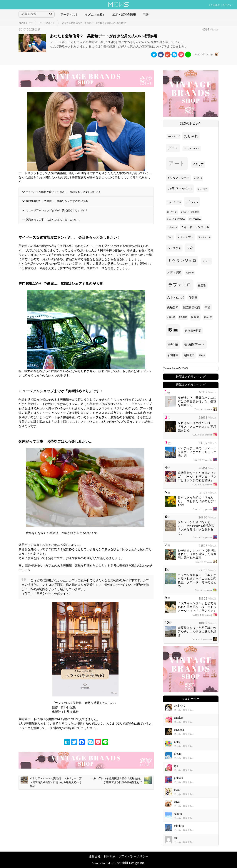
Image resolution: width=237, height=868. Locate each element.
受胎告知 (173, 307)
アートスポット (47, 23)
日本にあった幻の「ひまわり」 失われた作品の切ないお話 (197, 501)
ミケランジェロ (182, 261)
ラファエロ (180, 285)
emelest (205, 435)
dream (178, 754)
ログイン (227, 5)
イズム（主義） (95, 15)
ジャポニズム (195, 219)
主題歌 (202, 285)
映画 (173, 330)
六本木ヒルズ (176, 298)
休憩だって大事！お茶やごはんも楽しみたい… (53, 220)
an (175, 838)
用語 (146, 15)
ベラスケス (174, 248)
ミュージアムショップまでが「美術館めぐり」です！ (57, 210)
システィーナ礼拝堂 (190, 212)
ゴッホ (192, 202)
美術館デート (195, 344)
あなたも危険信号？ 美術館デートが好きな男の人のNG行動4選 (94, 23)
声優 (208, 307)
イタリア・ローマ (178, 178)
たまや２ (180, 706)
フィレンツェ (185, 237)
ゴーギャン (172, 212)
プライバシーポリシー (133, 856)
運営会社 (95, 856)
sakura (178, 814)
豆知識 (202, 356)
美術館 (173, 344)
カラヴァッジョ (180, 189)
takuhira (179, 826)
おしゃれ (191, 136)
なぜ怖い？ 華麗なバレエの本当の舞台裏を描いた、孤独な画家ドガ (197, 401)
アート (177, 163)
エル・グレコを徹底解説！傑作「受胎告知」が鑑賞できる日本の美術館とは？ (121, 780)
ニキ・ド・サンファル (195, 227)
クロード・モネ (174, 202)
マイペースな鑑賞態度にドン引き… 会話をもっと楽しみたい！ (63, 192)
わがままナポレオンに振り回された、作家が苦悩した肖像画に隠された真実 (197, 554)
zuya (206, 54)
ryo (176, 766)
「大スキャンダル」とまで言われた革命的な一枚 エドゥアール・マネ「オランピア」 (197, 607)
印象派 (193, 298)
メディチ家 (174, 272)
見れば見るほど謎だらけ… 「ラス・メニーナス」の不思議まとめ (197, 427)
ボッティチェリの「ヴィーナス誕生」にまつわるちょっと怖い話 (197, 452)
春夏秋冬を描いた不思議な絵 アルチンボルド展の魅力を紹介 (198, 631)
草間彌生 (173, 355)
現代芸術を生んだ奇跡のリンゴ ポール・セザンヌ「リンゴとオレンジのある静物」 (197, 477)
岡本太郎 (208, 317)
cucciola (204, 640)
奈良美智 (183, 317)
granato (205, 460)
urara (206, 590)
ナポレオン (172, 227)
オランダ (198, 178)
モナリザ (190, 273)
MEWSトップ (26, 23)
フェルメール (204, 237)
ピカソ (170, 237)
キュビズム (202, 189)
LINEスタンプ (173, 137)
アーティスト (69, 15)
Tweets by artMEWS (175, 368)
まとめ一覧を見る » (184, 710)
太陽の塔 (171, 317)
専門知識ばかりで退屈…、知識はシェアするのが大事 (57, 201)
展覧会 (195, 317)
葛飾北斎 (189, 355)
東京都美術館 (193, 331)
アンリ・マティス (191, 149)
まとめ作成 (214, 5)
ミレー (207, 261)
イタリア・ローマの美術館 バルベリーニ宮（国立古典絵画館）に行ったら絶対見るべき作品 (51, 782)
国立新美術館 (192, 307)
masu (206, 409)
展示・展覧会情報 (124, 15)
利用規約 (110, 856)
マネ (190, 248)
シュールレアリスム (176, 219)
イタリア (198, 164)
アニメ (173, 148)
